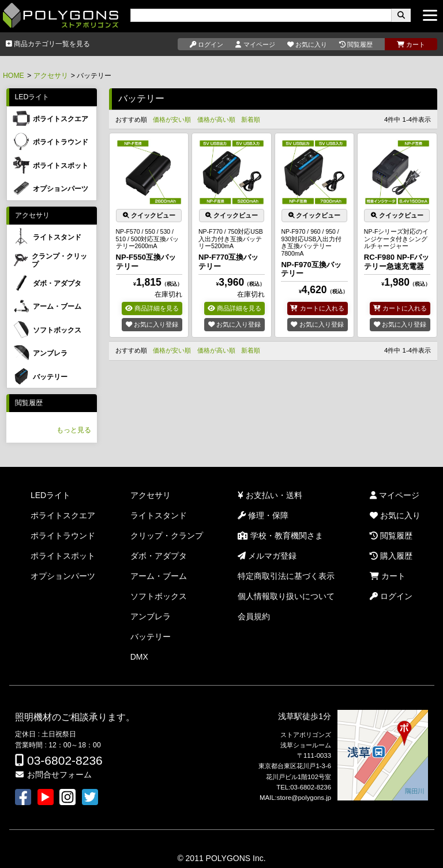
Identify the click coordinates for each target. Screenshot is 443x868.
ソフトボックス (159, 596)
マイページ (395, 495)
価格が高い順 (216, 119)
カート (388, 576)
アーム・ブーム (159, 576)
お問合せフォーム (53, 775)
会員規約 (254, 616)
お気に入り (395, 515)
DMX (139, 657)
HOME (14, 76)
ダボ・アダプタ (159, 556)
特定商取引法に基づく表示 (286, 576)
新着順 (251, 119)
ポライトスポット (63, 556)
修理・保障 (263, 515)
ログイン (391, 596)
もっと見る (74, 430)
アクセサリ (51, 76)
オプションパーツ (63, 576)
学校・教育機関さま (280, 536)
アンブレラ (151, 616)
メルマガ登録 (267, 556)
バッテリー (151, 637)
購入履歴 (391, 556)
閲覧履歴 (29, 403)
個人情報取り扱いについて (286, 596)
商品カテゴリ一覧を (48, 44)
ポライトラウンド (63, 536)
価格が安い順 (172, 119)
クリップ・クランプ (167, 536)
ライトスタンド (159, 515)
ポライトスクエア (63, 515)
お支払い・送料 (270, 495)
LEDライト (32, 97)
